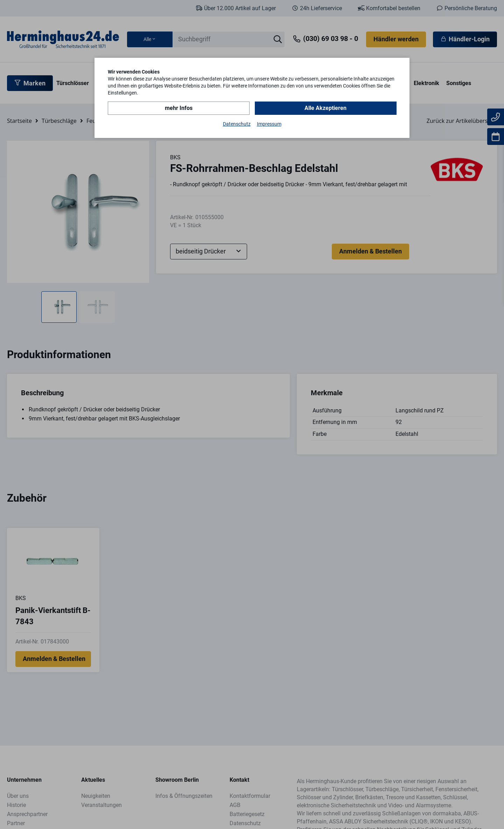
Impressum (269, 124)
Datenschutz (237, 124)
